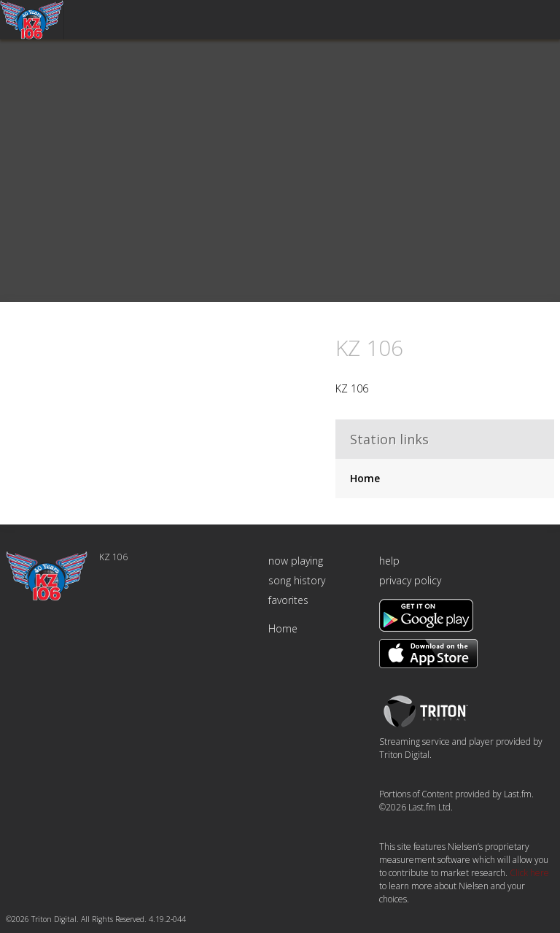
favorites (288, 600)
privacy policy (410, 580)
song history (297, 580)
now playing (296, 561)
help (389, 561)
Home (365, 478)
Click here (529, 873)
